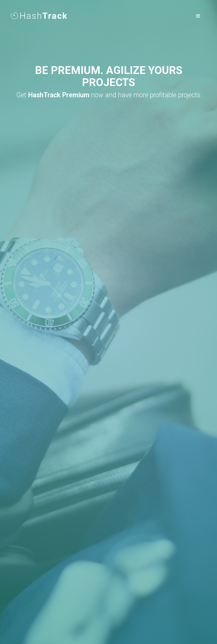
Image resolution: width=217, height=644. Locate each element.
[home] (39, 14)
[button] (198, 16)
